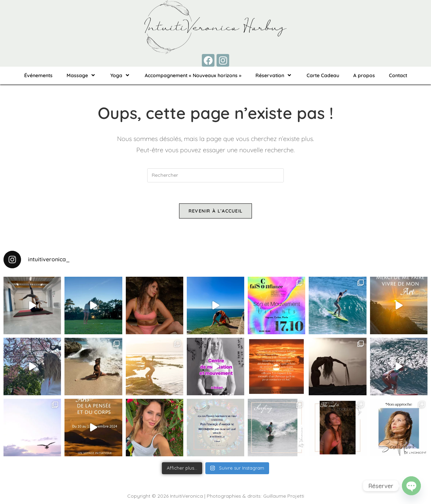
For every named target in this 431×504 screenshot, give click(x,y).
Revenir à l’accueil (216, 211)
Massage (81, 75)
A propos (364, 75)
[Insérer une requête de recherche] (215, 175)
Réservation (274, 75)
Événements (38, 75)
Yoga (121, 75)
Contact (398, 75)
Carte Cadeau (323, 75)
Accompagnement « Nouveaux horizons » (193, 75)
